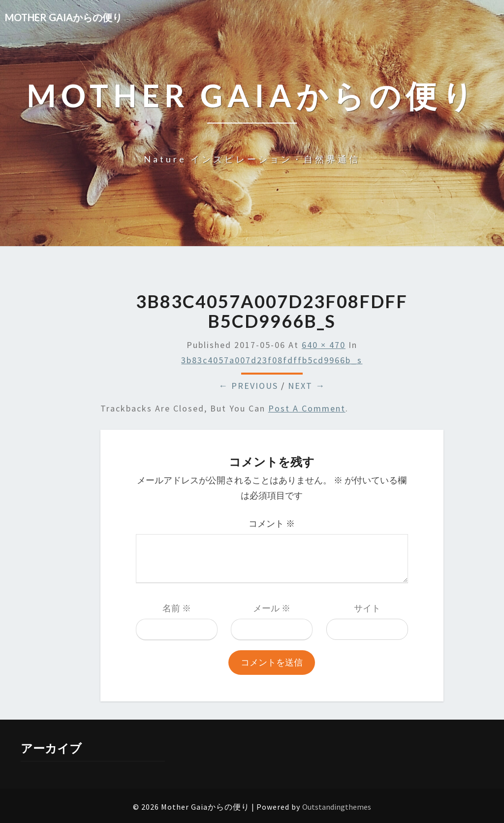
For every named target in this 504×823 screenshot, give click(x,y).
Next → (307, 386)
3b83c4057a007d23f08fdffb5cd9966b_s (272, 360)
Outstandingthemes (337, 807)
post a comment (307, 408)
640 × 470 (324, 345)
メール (272, 608)
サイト (367, 608)
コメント (272, 523)
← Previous (248, 386)
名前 (177, 608)
